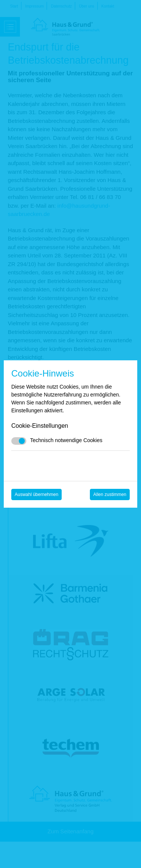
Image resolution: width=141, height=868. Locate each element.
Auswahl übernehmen (36, 494)
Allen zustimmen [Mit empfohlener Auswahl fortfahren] (110, 494)
